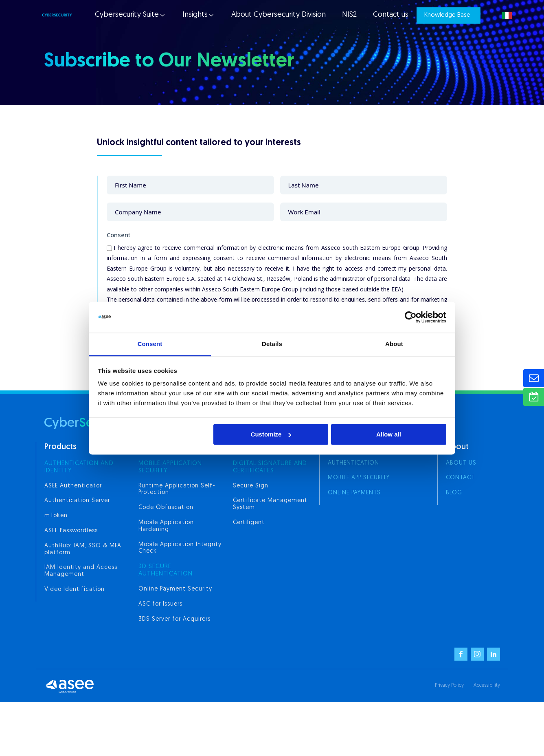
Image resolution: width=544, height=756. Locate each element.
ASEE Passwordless (71, 531)
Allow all (389, 434)
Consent (119, 235)
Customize (271, 434)
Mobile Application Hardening (166, 526)
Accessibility (487, 685)
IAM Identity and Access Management (81, 571)
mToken (56, 516)
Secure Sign (251, 486)
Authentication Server (77, 501)
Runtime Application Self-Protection (177, 489)
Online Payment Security (175, 589)
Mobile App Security (359, 478)
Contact (460, 478)
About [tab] (394, 344)
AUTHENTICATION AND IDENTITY (79, 467)
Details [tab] (272, 344)
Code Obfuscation (166, 508)
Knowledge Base (447, 15)
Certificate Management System (270, 504)
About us (461, 463)
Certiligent (249, 523)
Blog (454, 493)
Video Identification (75, 590)
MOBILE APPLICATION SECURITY (170, 467)
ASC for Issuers (160, 604)
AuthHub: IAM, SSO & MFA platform (83, 549)
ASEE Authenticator (73, 486)
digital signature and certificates (270, 467)
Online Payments (354, 493)
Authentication (353, 463)
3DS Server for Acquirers (174, 619)
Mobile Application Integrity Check (180, 548)
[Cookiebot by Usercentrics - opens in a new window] (411, 317)
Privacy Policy (449, 685)
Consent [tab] (150, 344)
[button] (129, 15)
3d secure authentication (166, 570)
